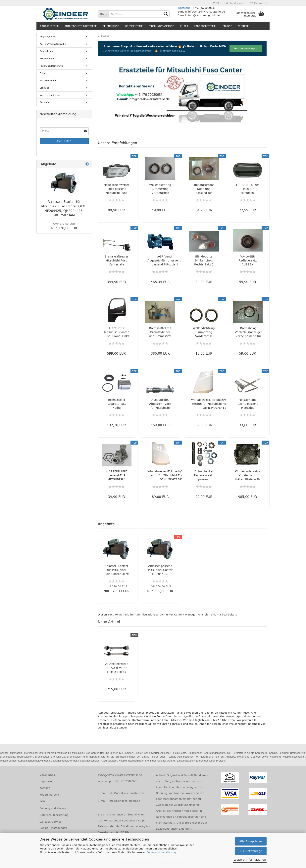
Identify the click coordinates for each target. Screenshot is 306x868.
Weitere (243, 26)
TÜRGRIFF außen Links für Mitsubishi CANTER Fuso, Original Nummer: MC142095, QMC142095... (248, 189)
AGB (42, 801)
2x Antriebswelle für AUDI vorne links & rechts (117, 668)
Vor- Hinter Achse (50, 95)
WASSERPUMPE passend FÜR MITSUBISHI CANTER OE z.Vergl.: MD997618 (117, 475)
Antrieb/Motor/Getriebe (81, 26)
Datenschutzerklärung (161, 852)
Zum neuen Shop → (246, 48)
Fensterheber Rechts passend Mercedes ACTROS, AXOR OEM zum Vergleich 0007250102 (248, 404)
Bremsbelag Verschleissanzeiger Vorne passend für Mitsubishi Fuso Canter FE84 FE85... (248, 332)
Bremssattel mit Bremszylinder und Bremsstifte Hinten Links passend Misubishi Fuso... (160, 332)
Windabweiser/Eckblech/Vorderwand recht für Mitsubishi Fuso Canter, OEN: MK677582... (173, 475)
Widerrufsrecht (49, 795)
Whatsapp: (185, 8)
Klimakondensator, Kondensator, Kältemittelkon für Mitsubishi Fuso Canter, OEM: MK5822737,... (248, 475)
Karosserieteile (205, 26)
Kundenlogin (235, 3)
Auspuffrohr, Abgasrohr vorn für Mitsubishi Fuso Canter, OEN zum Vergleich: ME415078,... (160, 404)
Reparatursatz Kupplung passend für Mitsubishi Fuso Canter (204, 189)
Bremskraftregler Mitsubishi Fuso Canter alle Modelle (116, 261)
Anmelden (64, 141)
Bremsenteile (134, 26)
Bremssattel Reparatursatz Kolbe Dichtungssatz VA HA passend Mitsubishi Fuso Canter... (117, 404)
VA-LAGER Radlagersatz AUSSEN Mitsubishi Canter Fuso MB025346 (248, 261)
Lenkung (227, 26)
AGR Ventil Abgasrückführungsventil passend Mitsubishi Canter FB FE (165, 261)
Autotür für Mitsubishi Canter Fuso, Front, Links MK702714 (116, 332)
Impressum (47, 781)
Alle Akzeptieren (251, 841)
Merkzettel (258, 3)
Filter (184, 26)
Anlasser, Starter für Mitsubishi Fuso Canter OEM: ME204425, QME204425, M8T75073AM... (117, 570)
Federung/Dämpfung (161, 26)
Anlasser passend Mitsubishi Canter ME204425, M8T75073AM (160, 570)
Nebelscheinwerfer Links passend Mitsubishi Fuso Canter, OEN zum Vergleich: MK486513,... (116, 189)
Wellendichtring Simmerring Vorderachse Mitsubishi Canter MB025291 (160, 189)
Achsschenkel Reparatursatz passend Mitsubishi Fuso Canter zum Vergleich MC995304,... (204, 475)
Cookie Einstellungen (53, 828)
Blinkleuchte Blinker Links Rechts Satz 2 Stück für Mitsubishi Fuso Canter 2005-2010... (204, 261)
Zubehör (44, 102)
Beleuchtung (111, 26)
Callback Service (51, 822)
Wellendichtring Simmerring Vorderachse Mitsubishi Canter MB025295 (204, 332)
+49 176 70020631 (125, 781)
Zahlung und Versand (53, 808)
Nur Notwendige (251, 851)
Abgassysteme (49, 26)
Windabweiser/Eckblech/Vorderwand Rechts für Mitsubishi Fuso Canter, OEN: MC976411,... (216, 404)
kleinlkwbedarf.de (161, 46)
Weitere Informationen (250, 860)
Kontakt (45, 788)
